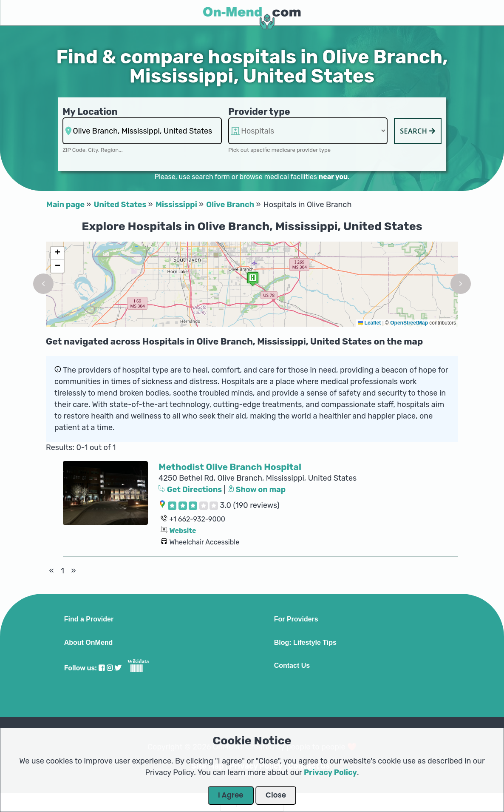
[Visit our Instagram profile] (110, 668)
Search (418, 131)
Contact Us (292, 666)
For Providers (296, 619)
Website (183, 531)
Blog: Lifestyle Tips (305, 643)
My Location (90, 112)
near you (333, 177)
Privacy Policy (330, 772)
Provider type (259, 112)
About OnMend (89, 643)
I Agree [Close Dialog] (231, 795)
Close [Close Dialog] (276, 795)
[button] (43, 284)
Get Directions (191, 490)
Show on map (257, 490)
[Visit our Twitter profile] (118, 668)
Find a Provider (89, 619)
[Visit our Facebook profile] (102, 668)
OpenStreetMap (409, 323)
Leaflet (369, 323)
